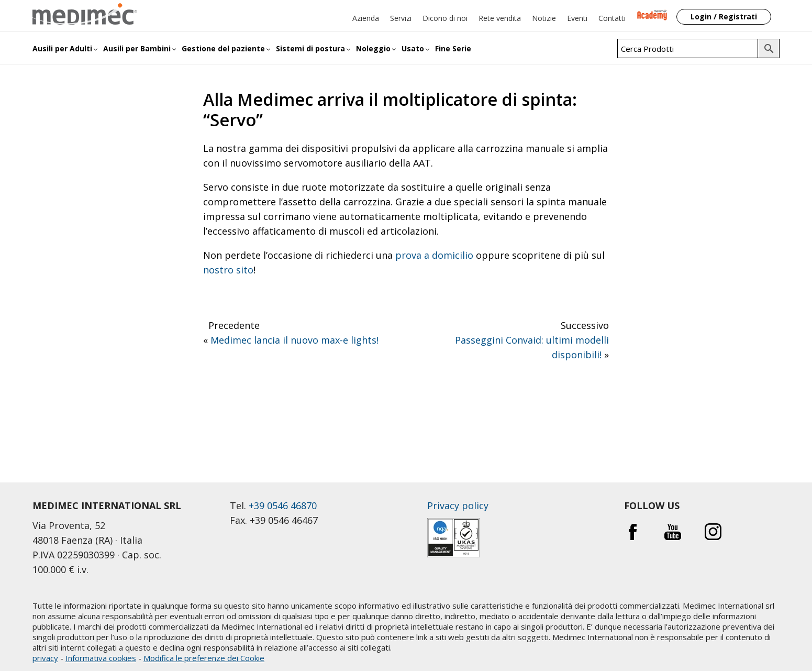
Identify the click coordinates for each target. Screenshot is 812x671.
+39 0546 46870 (283, 505)
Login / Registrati (724, 16)
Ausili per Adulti (62, 48)
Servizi (401, 18)
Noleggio (373, 48)
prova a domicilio (434, 255)
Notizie (544, 18)
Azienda (366, 18)
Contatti (612, 18)
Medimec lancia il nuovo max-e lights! (294, 340)
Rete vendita (500, 18)
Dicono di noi (445, 18)
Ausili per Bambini (137, 48)
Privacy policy (458, 505)
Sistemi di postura (310, 48)
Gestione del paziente (223, 48)
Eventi (577, 18)
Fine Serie (453, 48)
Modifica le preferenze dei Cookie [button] (204, 658)
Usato (413, 48)
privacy (45, 658)
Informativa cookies (101, 658)
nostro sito (228, 270)
